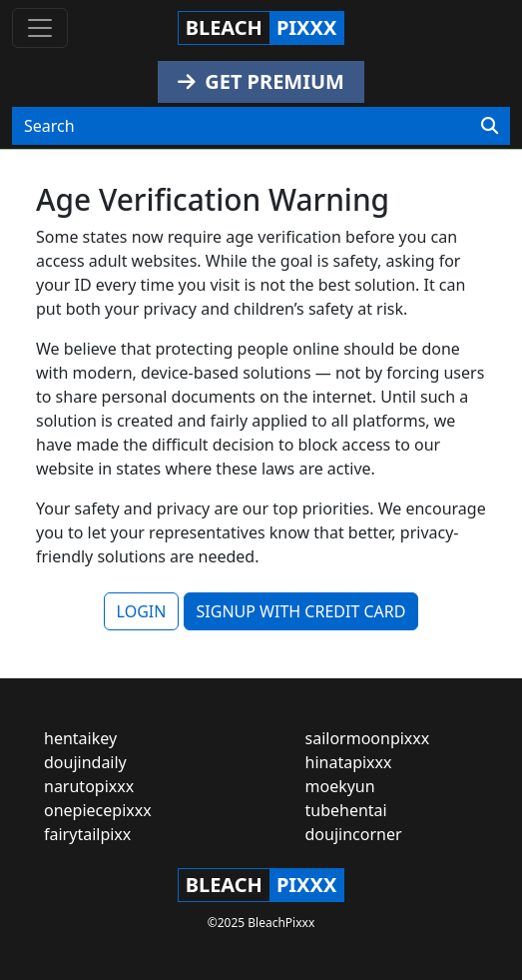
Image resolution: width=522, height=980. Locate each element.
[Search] (490, 126)
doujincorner (354, 834)
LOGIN (142, 611)
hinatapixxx (349, 762)
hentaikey (80, 738)
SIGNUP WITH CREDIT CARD (301, 611)
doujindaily (85, 762)
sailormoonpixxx (368, 738)
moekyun (340, 786)
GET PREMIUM (261, 81)
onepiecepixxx (98, 810)
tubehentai (346, 810)
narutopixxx (89, 786)
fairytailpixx (87, 834)
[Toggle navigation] (40, 28)
